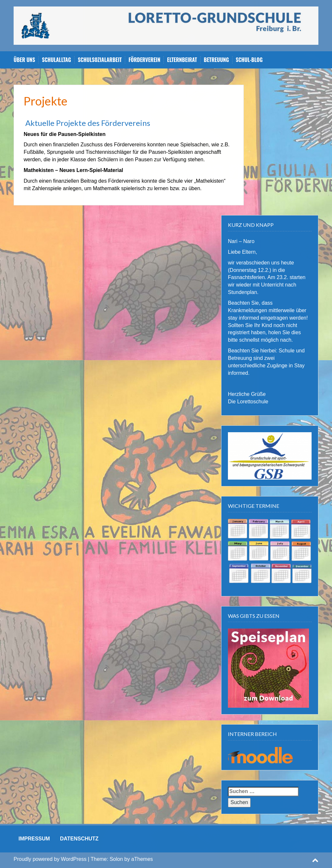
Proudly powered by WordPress (50, 859)
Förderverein (144, 60)
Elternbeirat (182, 60)
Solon (116, 859)
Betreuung (217, 60)
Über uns (24, 60)
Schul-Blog (249, 60)
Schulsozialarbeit (100, 60)
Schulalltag (56, 60)
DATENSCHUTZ (79, 839)
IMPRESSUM (34, 839)
